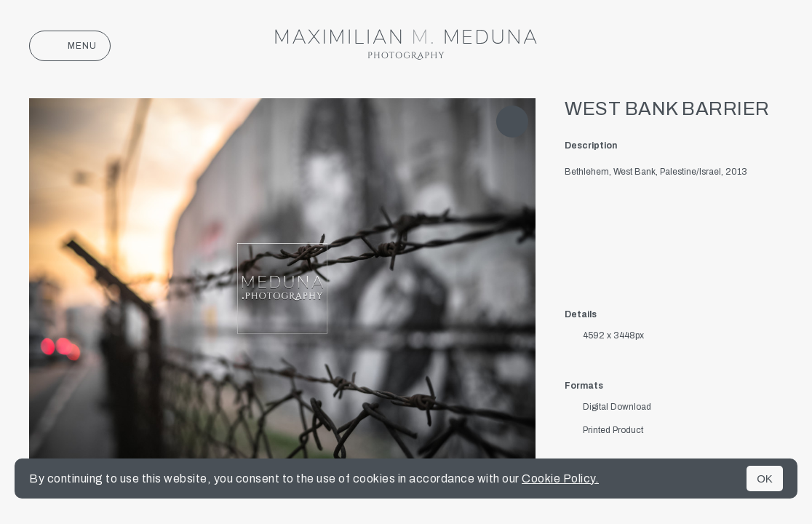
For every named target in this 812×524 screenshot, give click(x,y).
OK (765, 479)
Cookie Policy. (560, 479)
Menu (70, 46)
